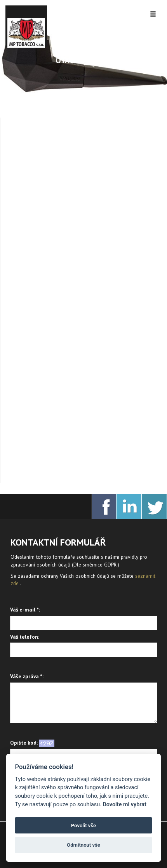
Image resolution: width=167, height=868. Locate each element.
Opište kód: (32, 743)
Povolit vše (83, 826)
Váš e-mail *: (25, 610)
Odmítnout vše (83, 845)
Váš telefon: (25, 637)
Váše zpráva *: (27, 676)
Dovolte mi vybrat (124, 805)
